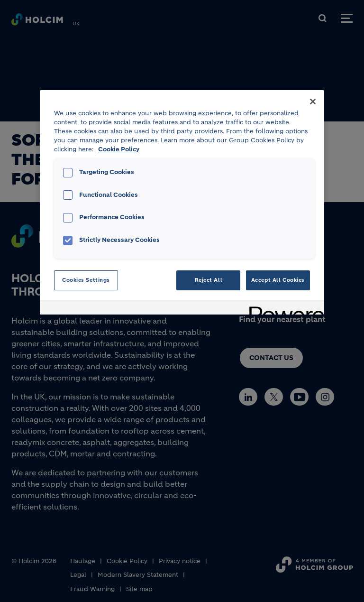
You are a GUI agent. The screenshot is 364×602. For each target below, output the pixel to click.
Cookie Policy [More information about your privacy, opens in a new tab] (119, 149)
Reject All (209, 280)
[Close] (313, 102)
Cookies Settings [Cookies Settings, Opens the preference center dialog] (86, 280)
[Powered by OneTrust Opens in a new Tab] (283, 309)
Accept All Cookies (278, 280)
